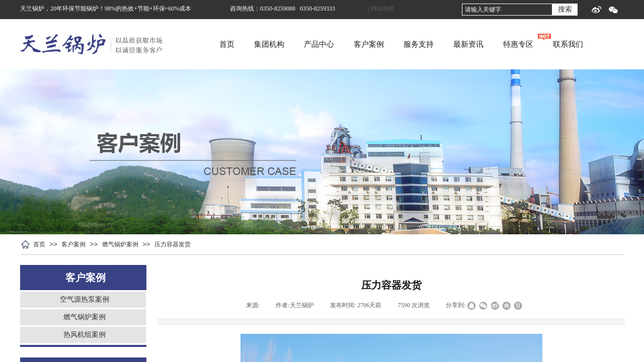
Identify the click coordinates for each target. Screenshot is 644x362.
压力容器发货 (173, 244)
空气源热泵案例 (85, 299)
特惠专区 (551, 44)
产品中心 (352, 44)
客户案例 (402, 44)
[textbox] (507, 10)
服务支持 (452, 44)
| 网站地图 (381, 9)
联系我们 (601, 44)
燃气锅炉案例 (120, 244)
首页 (260, 44)
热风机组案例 (85, 335)
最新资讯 (502, 44)
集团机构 (302, 44)
